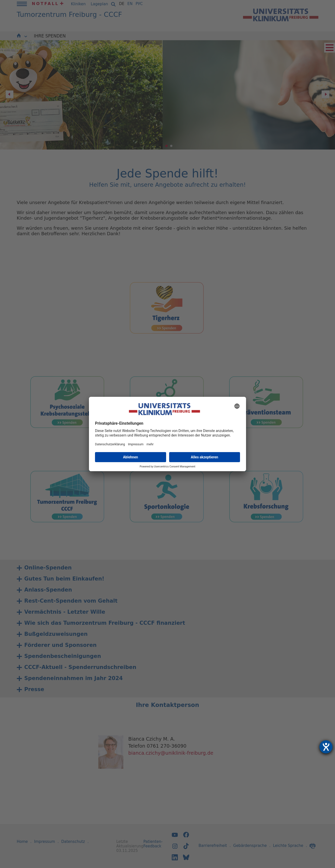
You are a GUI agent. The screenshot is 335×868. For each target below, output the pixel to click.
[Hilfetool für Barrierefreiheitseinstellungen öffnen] (326, 747)
